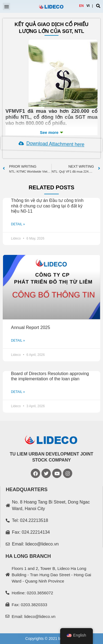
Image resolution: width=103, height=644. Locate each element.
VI (88, 6)
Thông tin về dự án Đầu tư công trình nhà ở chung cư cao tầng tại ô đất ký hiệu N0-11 (47, 206)
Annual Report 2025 (30, 327)
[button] (6, 6)
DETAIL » (18, 224)
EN (81, 6)
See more (51, 133)
